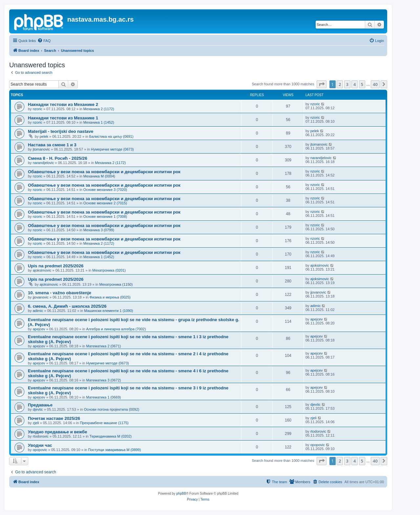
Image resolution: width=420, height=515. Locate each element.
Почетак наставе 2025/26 (54, 418)
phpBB (181, 494)
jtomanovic (42, 149)
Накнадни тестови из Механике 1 (63, 118)
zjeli (36, 423)
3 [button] (347, 84)
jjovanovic (41, 297)
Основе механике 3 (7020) (105, 190)
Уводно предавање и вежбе (58, 432)
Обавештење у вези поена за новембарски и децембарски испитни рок (104, 172)
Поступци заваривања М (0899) (115, 450)
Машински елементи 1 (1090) (108, 311)
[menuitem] (44, 41)
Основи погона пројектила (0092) (112, 409)
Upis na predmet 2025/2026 (56, 266)
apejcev (39, 329)
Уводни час (40, 445)
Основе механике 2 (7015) (105, 203)
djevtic (38, 409)
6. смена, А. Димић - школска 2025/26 (67, 306)
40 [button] (375, 84)
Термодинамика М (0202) (111, 436)
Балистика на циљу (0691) (111, 136)
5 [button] (362, 84)
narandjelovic (43, 163)
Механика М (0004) (99, 176)
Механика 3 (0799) (99, 230)
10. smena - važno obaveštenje (60, 293)
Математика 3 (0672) (103, 380)
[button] (322, 84)
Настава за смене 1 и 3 (52, 145)
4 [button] (355, 84)
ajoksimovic (42, 270)
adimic (38, 311)
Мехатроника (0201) (109, 270)
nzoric (38, 109)
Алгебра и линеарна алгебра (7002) (116, 329)
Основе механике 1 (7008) (105, 216)
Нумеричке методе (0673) (112, 149)
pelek (44, 136)
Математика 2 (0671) (103, 346)
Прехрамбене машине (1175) (104, 423)
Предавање (40, 405)
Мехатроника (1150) (116, 284)
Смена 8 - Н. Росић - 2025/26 (58, 158)
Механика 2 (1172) (99, 109)
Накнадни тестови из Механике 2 (63, 104)
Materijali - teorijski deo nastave (61, 131)
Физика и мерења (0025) (110, 297)
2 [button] (340, 84)
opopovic (40, 450)
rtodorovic (41, 436)
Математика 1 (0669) (103, 397)
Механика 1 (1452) (99, 122)
